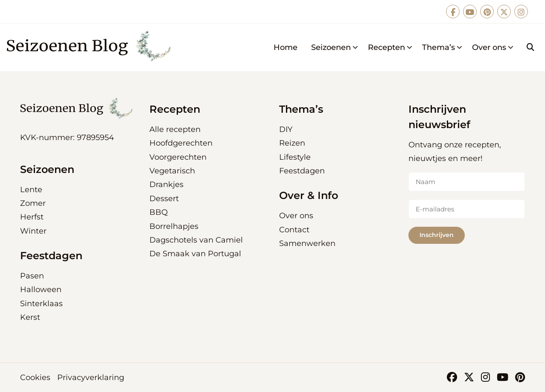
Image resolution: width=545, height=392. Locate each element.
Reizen (292, 143)
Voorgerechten (178, 157)
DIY (286, 129)
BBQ (159, 212)
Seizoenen (335, 47)
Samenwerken (307, 243)
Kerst (30, 317)
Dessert (164, 199)
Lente (31, 190)
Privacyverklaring (91, 377)
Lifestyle (295, 157)
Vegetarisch (172, 171)
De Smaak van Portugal (195, 254)
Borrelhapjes (174, 226)
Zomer (33, 203)
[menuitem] (286, 47)
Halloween (41, 290)
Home (286, 47)
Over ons (493, 47)
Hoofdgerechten (181, 143)
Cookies (35, 377)
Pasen (32, 276)
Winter (33, 231)
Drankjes (166, 184)
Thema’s (442, 47)
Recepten (390, 47)
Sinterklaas (41, 304)
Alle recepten (175, 129)
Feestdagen (302, 171)
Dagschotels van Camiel (196, 240)
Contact (294, 230)
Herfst (32, 217)
